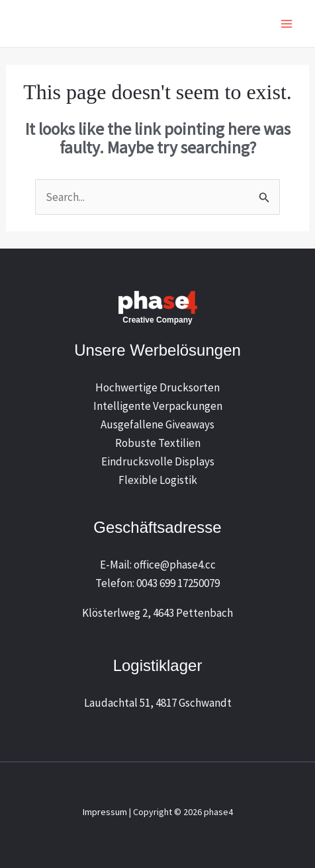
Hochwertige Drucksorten (157, 387)
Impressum (105, 812)
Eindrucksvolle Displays (158, 461)
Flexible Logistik (158, 480)
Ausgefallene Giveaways (157, 424)
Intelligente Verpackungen (158, 406)
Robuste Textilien (158, 443)
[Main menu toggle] (287, 24)
